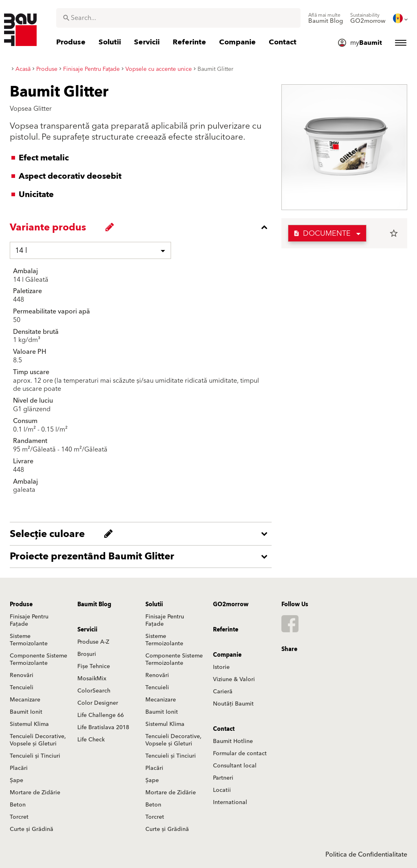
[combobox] (178, 18)
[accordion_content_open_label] (143, 534)
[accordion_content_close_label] (143, 227)
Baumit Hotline (233, 741)
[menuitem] (326, 18)
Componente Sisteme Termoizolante (38, 660)
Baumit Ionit (26, 712)
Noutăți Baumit (233, 704)
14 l (21, 251)
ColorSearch (94, 691)
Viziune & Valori (234, 679)
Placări (19, 768)
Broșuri (87, 654)
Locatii (222, 790)
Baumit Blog (94, 605)
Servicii (87, 630)
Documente (322, 233)
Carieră (223, 692)
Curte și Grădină (32, 829)
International (230, 802)
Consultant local (235, 766)
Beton (18, 805)
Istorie (221, 667)
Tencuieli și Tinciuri (35, 756)
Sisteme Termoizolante (29, 640)
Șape (16, 780)
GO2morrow (231, 605)
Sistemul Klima (29, 724)
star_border (394, 233)
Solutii (154, 605)
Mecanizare (25, 700)
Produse (21, 605)
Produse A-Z (93, 642)
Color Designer (98, 703)
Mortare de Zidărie (35, 793)
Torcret (19, 817)
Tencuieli (22, 688)
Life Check (91, 740)
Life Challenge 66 (101, 715)
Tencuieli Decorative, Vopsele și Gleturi (38, 740)
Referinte (226, 630)
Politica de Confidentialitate (366, 855)
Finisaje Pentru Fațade (29, 620)
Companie (227, 655)
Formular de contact (240, 754)
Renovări (22, 675)
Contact (224, 729)
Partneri (223, 778)
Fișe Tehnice (94, 666)
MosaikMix (92, 679)
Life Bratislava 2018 (103, 728)
